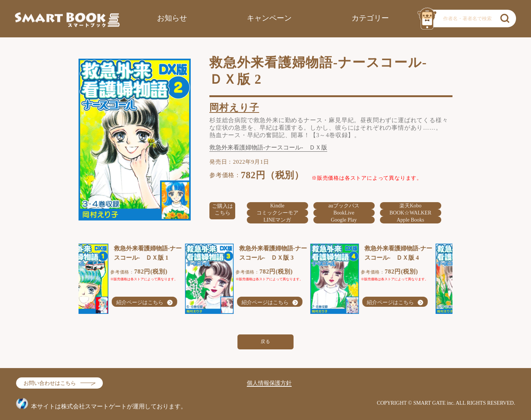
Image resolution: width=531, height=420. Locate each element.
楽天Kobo (410, 206)
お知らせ (172, 18)
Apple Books (411, 220)
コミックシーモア (277, 213)
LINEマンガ (277, 220)
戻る (266, 342)
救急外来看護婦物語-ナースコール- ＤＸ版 (268, 148)
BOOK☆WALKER (411, 213)
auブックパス (344, 206)
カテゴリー (370, 18)
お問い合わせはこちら (50, 383)
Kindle (277, 206)
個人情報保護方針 (269, 383)
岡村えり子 (234, 107)
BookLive (344, 213)
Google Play (344, 220)
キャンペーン (269, 18)
